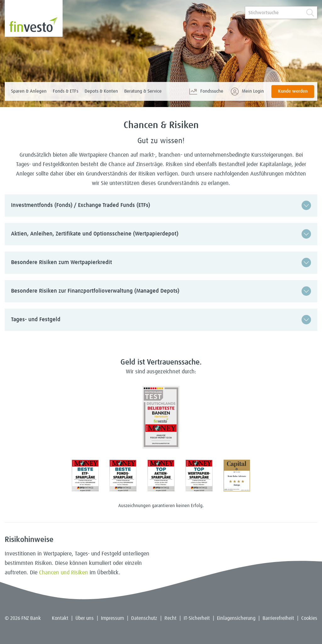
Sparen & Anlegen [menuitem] (29, 91)
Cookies (309, 618)
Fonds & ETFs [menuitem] (66, 91)
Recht (170, 618)
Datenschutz (144, 618)
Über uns (85, 618)
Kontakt (60, 618)
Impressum (112, 618)
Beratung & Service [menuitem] (143, 91)
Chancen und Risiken (64, 573)
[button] (161, 205)
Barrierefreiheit (278, 618)
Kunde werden (293, 91)
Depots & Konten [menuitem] (101, 91)
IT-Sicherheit (197, 618)
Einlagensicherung (236, 618)
